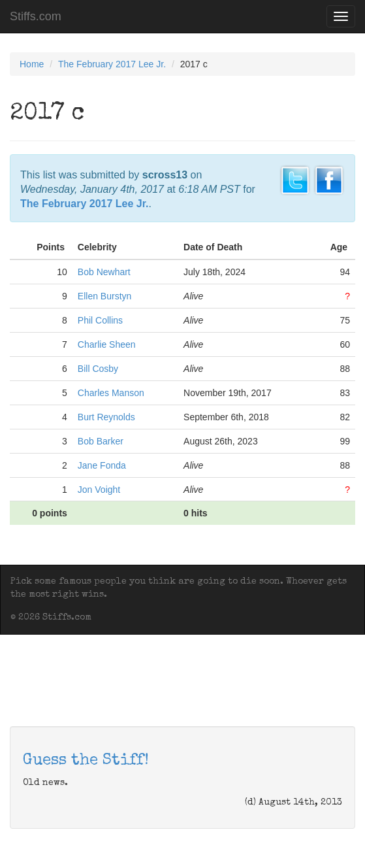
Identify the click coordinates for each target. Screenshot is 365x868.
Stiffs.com (36, 16)
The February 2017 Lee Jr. (112, 64)
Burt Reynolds (106, 417)
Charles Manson (111, 393)
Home (32, 64)
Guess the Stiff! (86, 761)
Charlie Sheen (107, 344)
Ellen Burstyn (104, 296)
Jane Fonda (102, 465)
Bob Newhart (104, 272)
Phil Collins (100, 320)
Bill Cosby (98, 369)
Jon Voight (99, 490)
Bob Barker (101, 441)
